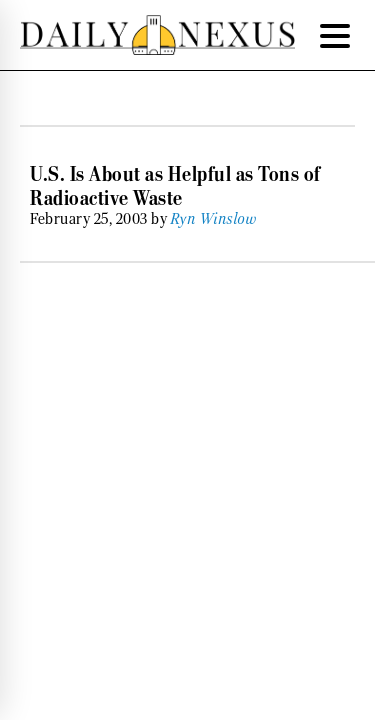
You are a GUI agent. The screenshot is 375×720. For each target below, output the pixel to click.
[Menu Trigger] (335, 35)
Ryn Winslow (214, 219)
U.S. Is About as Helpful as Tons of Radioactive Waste (175, 186)
